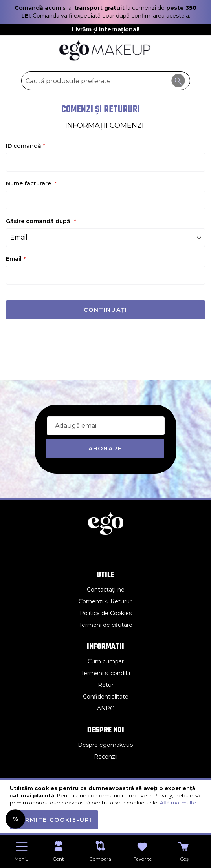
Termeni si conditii (105, 673)
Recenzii (106, 757)
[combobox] (106, 81)
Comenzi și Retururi (106, 601)
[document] (106, 807)
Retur (106, 685)
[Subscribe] (105, 449)
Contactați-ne (106, 590)
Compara (100, 859)
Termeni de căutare (106, 625)
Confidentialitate (106, 697)
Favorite (142, 859)
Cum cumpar (106, 661)
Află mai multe (178, 803)
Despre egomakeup (105, 745)
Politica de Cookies (106, 613)
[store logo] (106, 50)
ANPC (105, 708)
